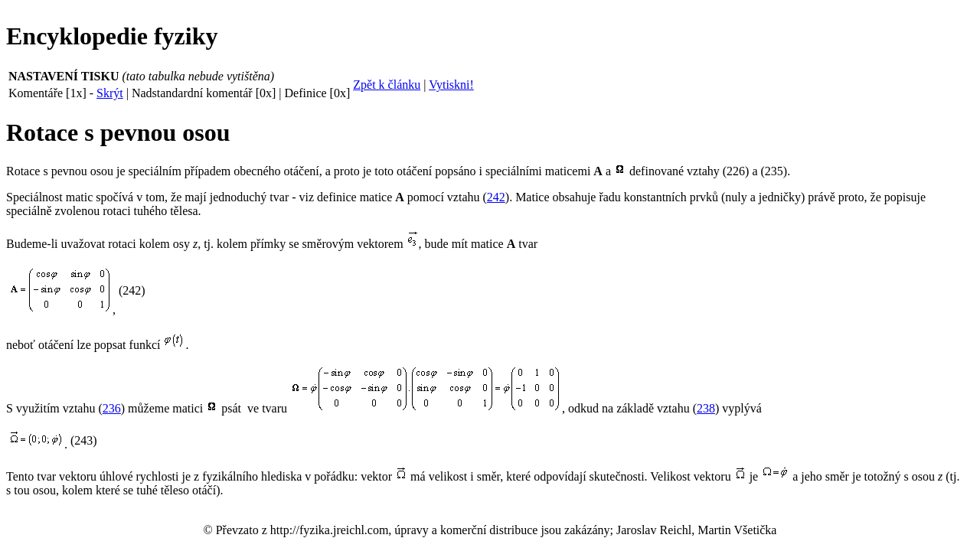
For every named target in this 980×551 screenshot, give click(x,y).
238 (706, 408)
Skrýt (110, 93)
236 (112, 408)
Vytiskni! (451, 85)
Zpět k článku (387, 85)
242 (496, 197)
